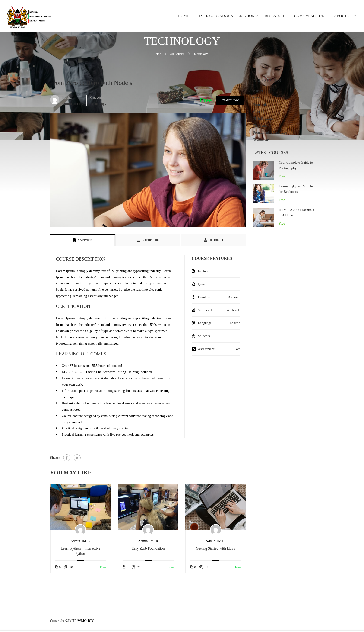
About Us (343, 16)
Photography (262, 127)
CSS (256, 99)
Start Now (230, 101)
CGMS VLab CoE (309, 16)
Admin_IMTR (81, 542)
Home (184, 16)
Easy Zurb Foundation (148, 549)
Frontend (260, 106)
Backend (259, 92)
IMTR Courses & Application (227, 16)
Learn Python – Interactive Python (81, 552)
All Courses (177, 55)
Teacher (67, 98)
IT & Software (263, 120)
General (259, 113)
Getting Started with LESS (216, 549)
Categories (98, 98)
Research (274, 16)
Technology (201, 55)
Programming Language (270, 134)
